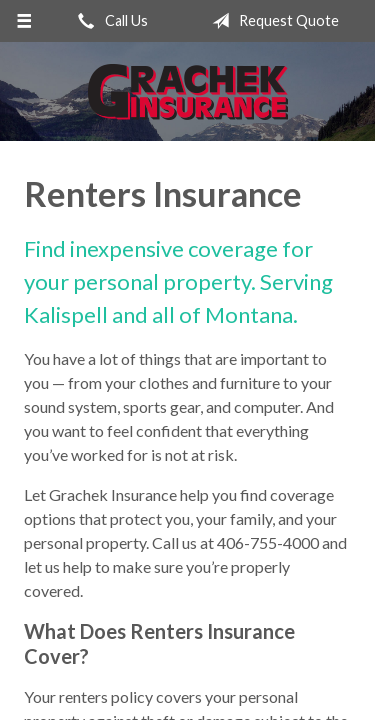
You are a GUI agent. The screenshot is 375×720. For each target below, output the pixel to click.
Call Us (109, 21)
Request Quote (271, 21)
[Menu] (24, 21)
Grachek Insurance (188, 91)
